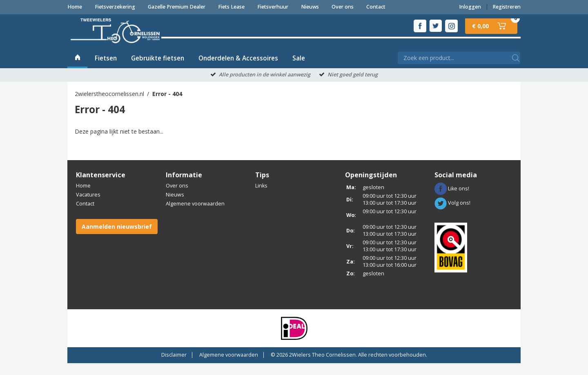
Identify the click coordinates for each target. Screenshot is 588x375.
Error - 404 (167, 106)
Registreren (507, 7)
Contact (376, 7)
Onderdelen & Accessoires (238, 70)
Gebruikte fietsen (158, 70)
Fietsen (106, 70)
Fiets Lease (231, 7)
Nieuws (310, 7)
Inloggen (470, 7)
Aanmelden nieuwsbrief (117, 238)
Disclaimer (174, 367)
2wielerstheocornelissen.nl (109, 106)
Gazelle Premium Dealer (177, 7)
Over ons (343, 7)
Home (75, 7)
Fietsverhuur (273, 7)
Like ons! (452, 200)
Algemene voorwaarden (195, 216)
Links (261, 198)
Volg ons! (452, 215)
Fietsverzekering (115, 7)
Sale (299, 70)
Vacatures (88, 207)
